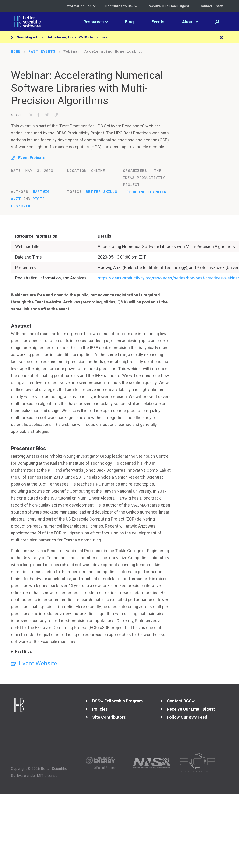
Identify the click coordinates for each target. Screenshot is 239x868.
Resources (96, 22)
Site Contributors (109, 717)
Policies (100, 709)
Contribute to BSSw (121, 6)
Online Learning (149, 192)
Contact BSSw (211, 6)
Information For (80, 6)
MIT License (47, 776)
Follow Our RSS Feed (187, 717)
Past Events (42, 51)
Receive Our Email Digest (168, 6)
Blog (129, 22)
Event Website (32, 158)
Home (16, 51)
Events (158, 22)
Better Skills (102, 191)
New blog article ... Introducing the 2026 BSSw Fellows (62, 37)
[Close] (221, 38)
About (190, 22)
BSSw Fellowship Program (118, 701)
